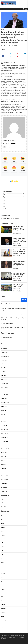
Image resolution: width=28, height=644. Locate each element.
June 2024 (4, 414)
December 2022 (5, 484)
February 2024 (5, 430)
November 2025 (5, 349)
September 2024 (5, 403)
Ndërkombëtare (5, 566)
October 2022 (4, 491)
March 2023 (4, 472)
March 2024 (4, 426)
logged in (9, 218)
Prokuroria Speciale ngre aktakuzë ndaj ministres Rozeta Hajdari (19, 252)
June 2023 (4, 460)
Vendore (3, 624)
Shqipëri (3, 612)
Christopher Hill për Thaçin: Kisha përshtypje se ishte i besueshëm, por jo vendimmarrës (19, 265)
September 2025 (5, 356)
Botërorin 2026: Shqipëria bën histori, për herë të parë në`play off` (19, 229)
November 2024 (5, 395)
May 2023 (3, 464)
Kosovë (3, 30)
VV (2, 628)
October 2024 (4, 399)
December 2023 (5, 437)
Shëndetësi (4, 608)
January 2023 (4, 480)
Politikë (3, 589)
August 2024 (4, 406)
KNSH (3, 531)
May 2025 (3, 372)
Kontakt (3, 535)
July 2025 (3, 364)
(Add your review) (8, 209)
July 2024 (3, 410)
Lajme (3, 547)
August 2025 (4, 360)
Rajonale (3, 605)
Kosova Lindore (4, 46)
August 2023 (4, 453)
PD (2, 578)
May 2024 (3, 418)
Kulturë (3, 543)
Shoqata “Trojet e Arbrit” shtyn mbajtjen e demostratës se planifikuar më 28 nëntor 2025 (19, 289)
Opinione (3, 574)
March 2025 (4, 379)
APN (2, 520)
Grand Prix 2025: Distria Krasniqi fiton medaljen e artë (13, 314)
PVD (2, 601)
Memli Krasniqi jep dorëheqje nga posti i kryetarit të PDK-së (20, 240)
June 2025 (4, 368)
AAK (2, 516)
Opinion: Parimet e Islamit (7, 323)
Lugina (3, 562)
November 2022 (5, 487)
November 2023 (5, 441)
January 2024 (4, 433)
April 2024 (3, 422)
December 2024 (5, 391)
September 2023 (5, 449)
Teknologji (3, 620)
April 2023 (3, 468)
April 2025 (3, 376)
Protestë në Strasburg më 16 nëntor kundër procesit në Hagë (14, 309)
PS (2, 593)
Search (3, 296)
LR (2, 558)
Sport (2, 616)
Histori (3, 524)
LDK (2, 551)
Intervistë (3, 527)
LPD (2, 554)
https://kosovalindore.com (11, 147)
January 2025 (4, 387)
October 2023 (4, 445)
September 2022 (5, 495)
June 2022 (4, 507)
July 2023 (3, 457)
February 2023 (5, 476)
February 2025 (5, 383)
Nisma (3, 570)
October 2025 (4, 352)
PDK (2, 585)
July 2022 (3, 503)
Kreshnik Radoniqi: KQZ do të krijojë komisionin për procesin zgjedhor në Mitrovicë (19, 276)
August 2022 (4, 499)
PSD (2, 597)
